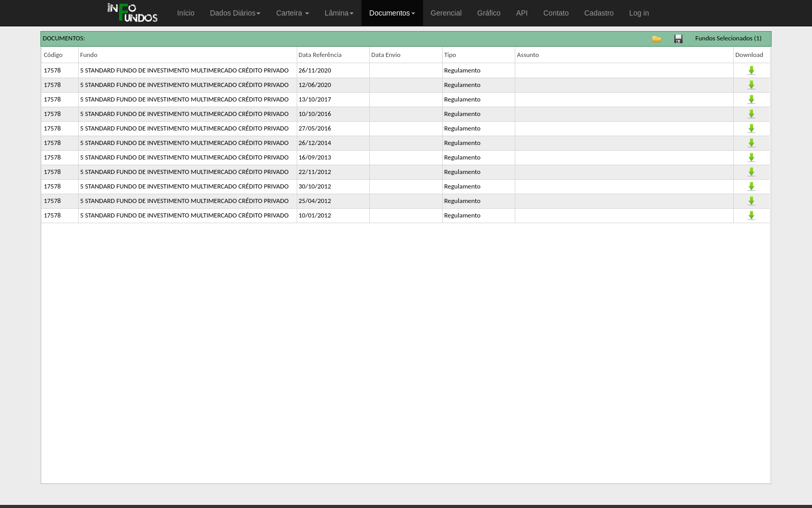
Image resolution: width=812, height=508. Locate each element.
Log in (639, 13)
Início (186, 13)
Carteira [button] (293, 13)
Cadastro (599, 13)
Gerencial (446, 13)
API (522, 13)
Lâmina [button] (339, 13)
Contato (556, 13)
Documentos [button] (392, 13)
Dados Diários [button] (235, 13)
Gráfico (489, 13)
